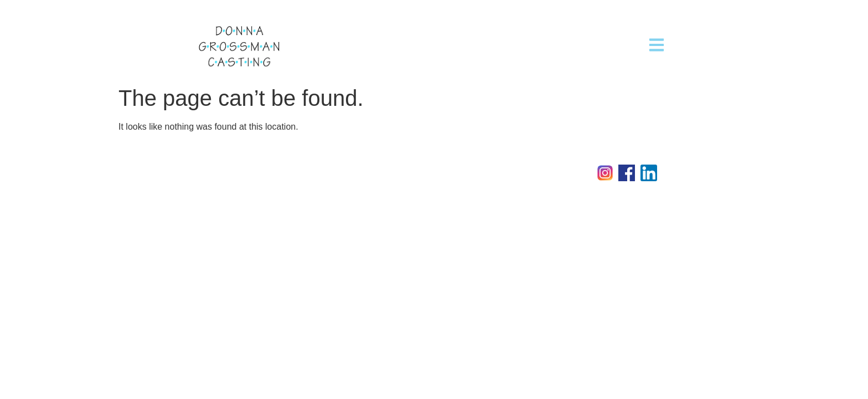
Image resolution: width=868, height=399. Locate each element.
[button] (657, 45)
